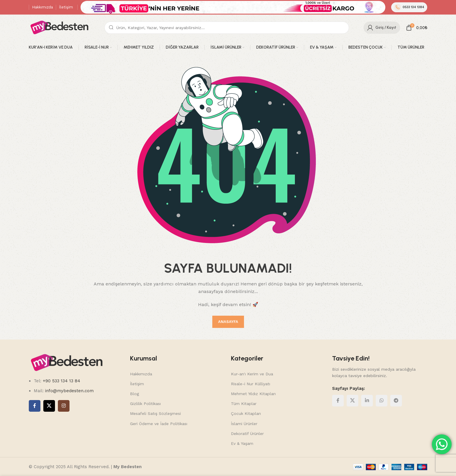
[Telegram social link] (396, 401)
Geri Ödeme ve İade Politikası (159, 424)
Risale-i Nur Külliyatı (251, 384)
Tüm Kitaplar (244, 404)
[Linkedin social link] (367, 401)
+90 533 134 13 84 (61, 381)
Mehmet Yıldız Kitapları (253, 394)
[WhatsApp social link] (382, 401)
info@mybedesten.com (69, 391)
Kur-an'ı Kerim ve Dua (252, 374)
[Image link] (67, 363)
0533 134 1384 (409, 7)
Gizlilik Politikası (145, 404)
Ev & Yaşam (242, 443)
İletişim (137, 384)
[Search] (227, 28)
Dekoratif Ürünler (247, 434)
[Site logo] (59, 27)
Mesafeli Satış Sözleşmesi (155, 413)
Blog (135, 394)
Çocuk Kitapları (246, 413)
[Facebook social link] (35, 406)
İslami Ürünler (244, 424)
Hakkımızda (141, 374)
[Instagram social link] (64, 406)
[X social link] (49, 406)
